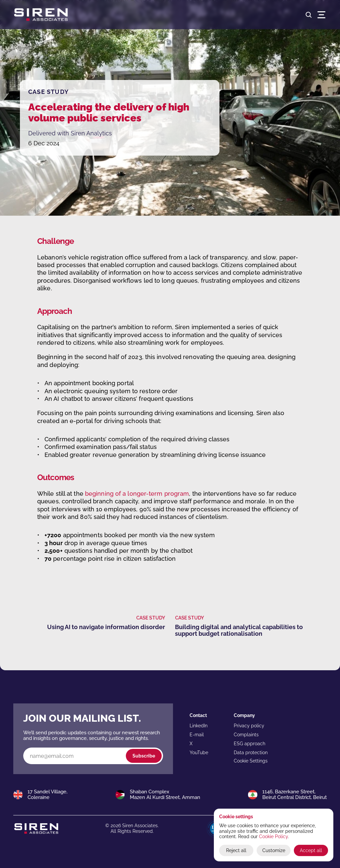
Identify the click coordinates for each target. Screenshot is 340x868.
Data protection (251, 753)
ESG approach (250, 744)
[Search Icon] (309, 15)
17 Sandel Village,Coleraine (47, 795)
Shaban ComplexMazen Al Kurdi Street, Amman (165, 795)
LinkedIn (199, 726)
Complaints (246, 735)
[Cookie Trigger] (251, 761)
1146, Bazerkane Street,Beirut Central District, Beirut (295, 795)
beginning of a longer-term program (137, 494)
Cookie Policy (273, 836)
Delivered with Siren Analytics (70, 133)
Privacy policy (249, 726)
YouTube (199, 753)
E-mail (197, 735)
